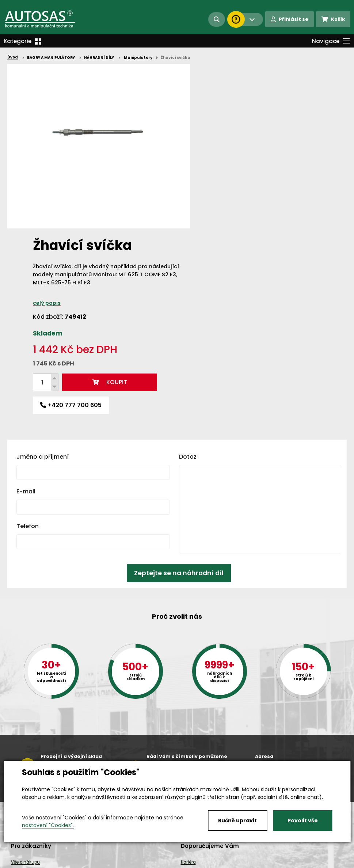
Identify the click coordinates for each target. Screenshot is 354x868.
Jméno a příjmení (43, 292)
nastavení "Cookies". (48, 825)
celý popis (217, 139)
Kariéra (188, 856)
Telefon (28, 362)
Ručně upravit (237, 820)
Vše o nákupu (25, 856)
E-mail (26, 327)
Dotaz (188, 292)
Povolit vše (303, 820)
